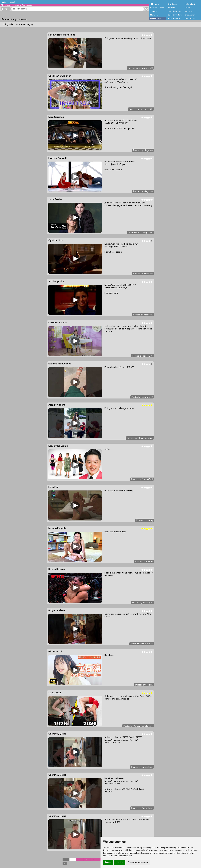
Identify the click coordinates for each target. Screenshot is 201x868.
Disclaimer (190, 15)
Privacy (188, 11)
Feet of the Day (174, 11)
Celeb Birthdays (175, 15)
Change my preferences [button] (138, 862)
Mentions (154, 15)
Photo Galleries (157, 8)
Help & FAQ (190, 4)
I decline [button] (119, 862)
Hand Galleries (174, 18)
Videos (153, 11)
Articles (171, 8)
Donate (188, 8)
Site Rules (172, 4)
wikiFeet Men (156, 18)
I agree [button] (108, 862)
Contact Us (190, 18)
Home (156, 4)
